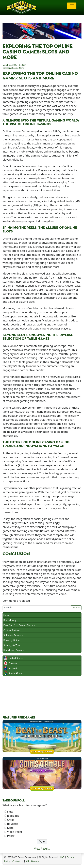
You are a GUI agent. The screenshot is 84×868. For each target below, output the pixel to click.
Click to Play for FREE (42, 752)
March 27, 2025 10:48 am (14, 65)
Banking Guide (12, 640)
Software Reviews (13, 635)
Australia (13, 668)
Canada (13, 663)
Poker (11, 836)
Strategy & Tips (12, 645)
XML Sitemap (32, 861)
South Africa (15, 673)
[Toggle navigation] (72, 6)
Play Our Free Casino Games (19, 625)
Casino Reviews (12, 630)
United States (16, 658)
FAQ (62, 857)
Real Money (10, 620)
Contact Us (18, 861)
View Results (42, 849)
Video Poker (15, 832)
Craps (11, 820)
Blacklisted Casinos (14, 650)
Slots (10, 812)
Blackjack (13, 816)
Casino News (18, 68)
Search (76, 608)
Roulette (12, 824)
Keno (10, 828)
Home (7, 615)
